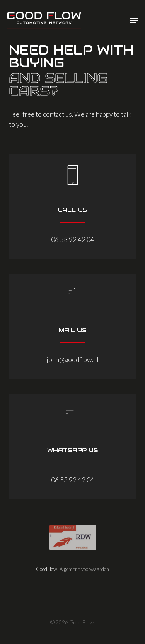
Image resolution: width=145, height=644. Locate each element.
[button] (134, 20)
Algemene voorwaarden (84, 569)
